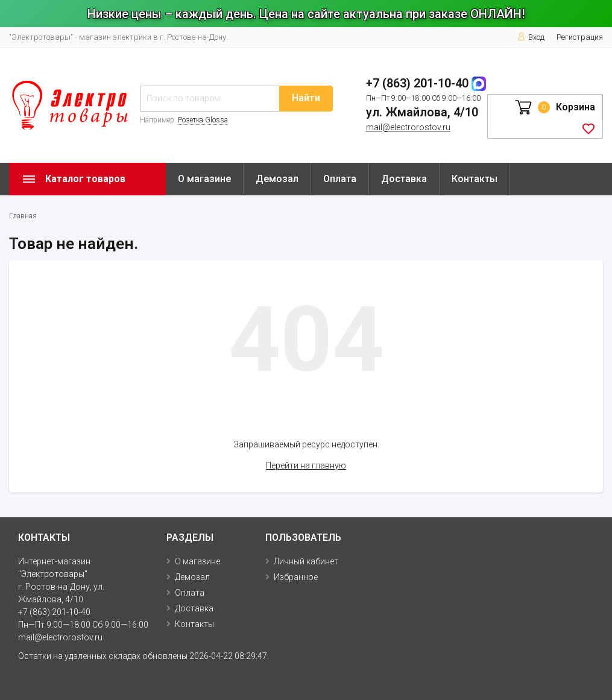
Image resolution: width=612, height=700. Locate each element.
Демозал (277, 179)
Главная (23, 216)
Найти (306, 98)
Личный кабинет (306, 561)
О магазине (204, 179)
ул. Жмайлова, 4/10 (422, 112)
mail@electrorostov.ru (408, 127)
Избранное (296, 577)
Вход (531, 37)
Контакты (475, 179)
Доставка (404, 179)
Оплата (340, 179)
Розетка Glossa (203, 120)
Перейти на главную (306, 465)
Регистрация (580, 37)
